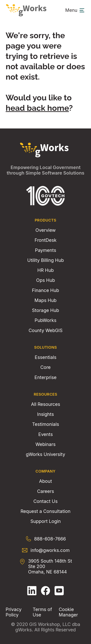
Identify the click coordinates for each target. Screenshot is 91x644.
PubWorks (45, 320)
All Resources (46, 404)
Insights (45, 414)
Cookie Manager (68, 612)
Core (45, 367)
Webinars (45, 444)
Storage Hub (45, 310)
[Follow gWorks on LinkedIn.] (32, 591)
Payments (46, 250)
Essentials (46, 357)
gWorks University (45, 454)
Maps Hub (45, 300)
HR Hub (46, 270)
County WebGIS (46, 330)
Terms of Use (42, 612)
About (45, 481)
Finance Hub (45, 290)
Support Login (46, 521)
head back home (37, 108)
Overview (46, 230)
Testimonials (46, 424)
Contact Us (45, 501)
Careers (46, 491)
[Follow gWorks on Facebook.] (46, 591)
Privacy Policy (14, 612)
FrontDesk (46, 240)
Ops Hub (46, 280)
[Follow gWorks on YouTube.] (59, 591)
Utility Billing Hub (46, 260)
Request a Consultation (45, 511)
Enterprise (45, 377)
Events (46, 434)
